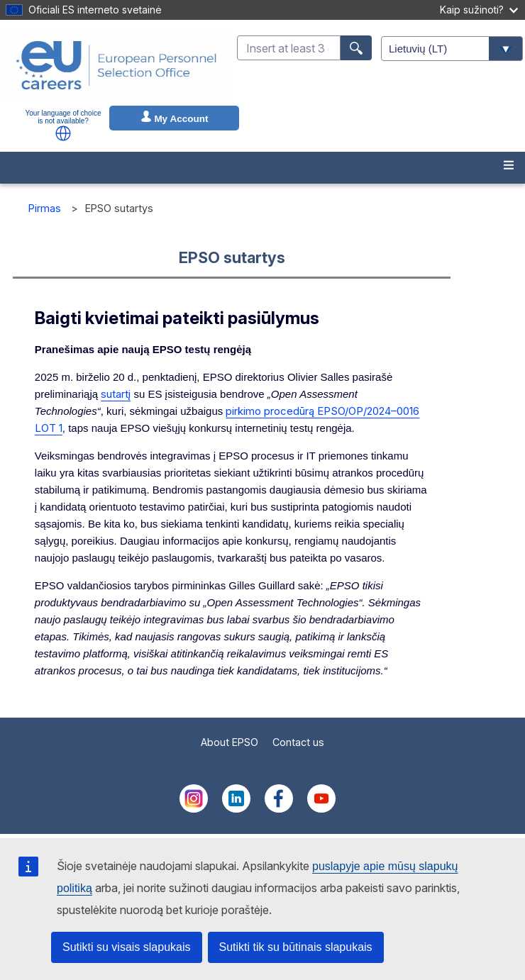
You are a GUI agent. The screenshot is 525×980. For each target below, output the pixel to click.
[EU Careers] (116, 65)
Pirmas (45, 208)
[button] (63, 133)
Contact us (298, 742)
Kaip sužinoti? (479, 10)
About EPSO (230, 742)
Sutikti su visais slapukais (127, 947)
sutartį (116, 394)
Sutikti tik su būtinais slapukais (296, 947)
